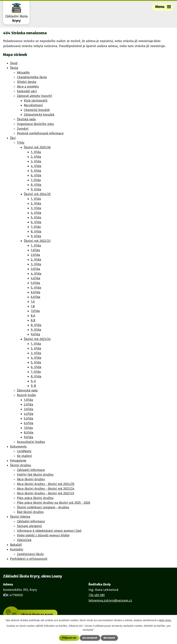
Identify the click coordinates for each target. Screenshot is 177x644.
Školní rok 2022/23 (37, 241)
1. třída (36, 152)
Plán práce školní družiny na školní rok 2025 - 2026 (54, 503)
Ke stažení (24, 456)
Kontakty (17, 549)
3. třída (36, 161)
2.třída (35, 255)
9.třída (35, 334)
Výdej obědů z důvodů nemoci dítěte (43, 535)
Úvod (14, 63)
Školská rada (26, 119)
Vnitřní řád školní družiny (35, 475)
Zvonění (23, 129)
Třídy (21, 143)
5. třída (36, 171)
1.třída (35, 250)
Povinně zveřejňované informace (40, 133)
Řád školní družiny (30, 512)
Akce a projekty (28, 87)
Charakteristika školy (32, 77)
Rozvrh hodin (26, 395)
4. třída (36, 166)
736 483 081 (97, 595)
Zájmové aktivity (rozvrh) (34, 96)
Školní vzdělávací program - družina (43, 507)
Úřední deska (27, 82)
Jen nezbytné (90, 638)
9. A (33, 381)
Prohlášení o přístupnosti (29, 559)
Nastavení (109, 638)
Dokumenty (18, 447)
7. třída (36, 180)
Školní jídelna (20, 517)
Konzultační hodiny (31, 442)
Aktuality (23, 73)
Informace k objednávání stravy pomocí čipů (49, 531)
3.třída (35, 269)
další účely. (165, 620)
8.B (33, 320)
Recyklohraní (33, 105)
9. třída (36, 189)
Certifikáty (24, 451)
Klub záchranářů (36, 101)
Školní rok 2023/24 (37, 339)
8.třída (29, 433)
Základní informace (31, 470)
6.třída (36, 292)
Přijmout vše (69, 638)
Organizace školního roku (35, 124)
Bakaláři (16, 545)
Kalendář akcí (27, 91)
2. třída (36, 157)
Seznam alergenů (29, 526)
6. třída (36, 175)
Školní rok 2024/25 (37, 194)
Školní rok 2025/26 (37, 147)
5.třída (35, 283)
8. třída (36, 185)
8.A (33, 316)
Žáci (13, 138)
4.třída (36, 278)
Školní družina (20, 465)
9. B (33, 386)
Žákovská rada (27, 390)
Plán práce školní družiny (35, 498)
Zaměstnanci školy (30, 554)
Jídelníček (24, 540)
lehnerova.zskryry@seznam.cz (110, 601)
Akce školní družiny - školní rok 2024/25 (46, 484)
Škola (14, 68)
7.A (33, 302)
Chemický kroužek (37, 110)
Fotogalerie (18, 461)
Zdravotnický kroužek (39, 115)
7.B (33, 306)
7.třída (35, 311)
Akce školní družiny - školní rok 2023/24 (46, 489)
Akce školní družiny (31, 479)
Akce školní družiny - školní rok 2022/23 (46, 493)
